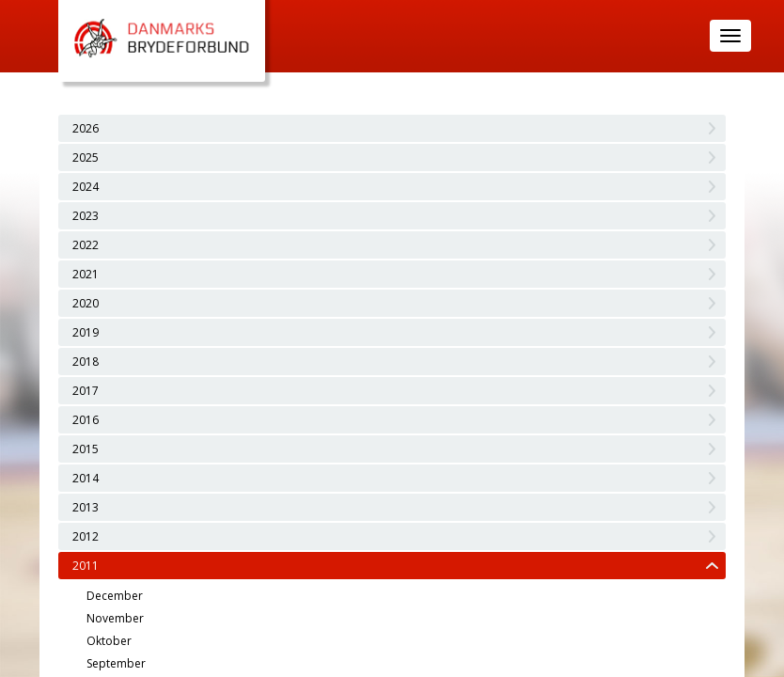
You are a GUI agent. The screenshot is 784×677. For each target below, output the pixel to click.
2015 (86, 449)
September (116, 663)
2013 (86, 507)
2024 (86, 187)
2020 (86, 303)
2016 (86, 420)
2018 (86, 362)
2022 (86, 245)
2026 (86, 128)
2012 (86, 536)
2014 (86, 478)
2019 (86, 332)
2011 (86, 566)
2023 (86, 216)
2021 (86, 274)
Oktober (109, 641)
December (115, 596)
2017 (86, 391)
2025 (86, 157)
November (115, 618)
